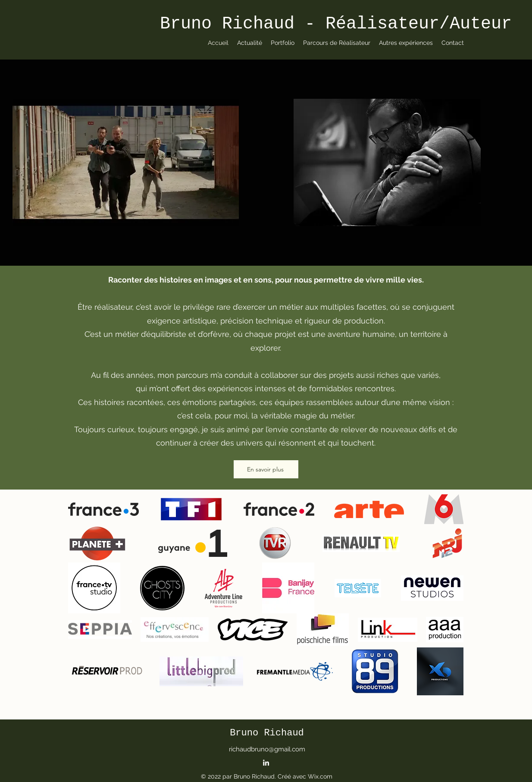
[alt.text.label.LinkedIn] (266, 763)
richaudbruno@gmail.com (267, 749)
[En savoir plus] (266, 469)
